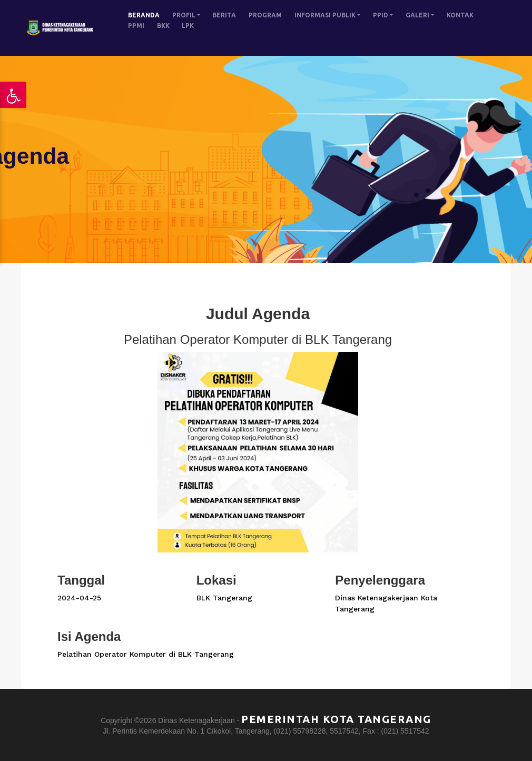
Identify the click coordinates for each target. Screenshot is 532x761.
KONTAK (460, 15)
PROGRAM (265, 15)
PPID (381, 15)
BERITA (224, 15)
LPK (188, 26)
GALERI (417, 15)
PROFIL (184, 15)
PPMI (136, 26)
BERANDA (144, 15)
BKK (163, 26)
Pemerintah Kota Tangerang (336, 719)
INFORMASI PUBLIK (325, 15)
